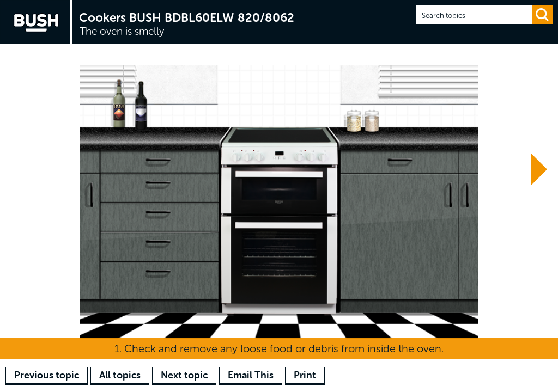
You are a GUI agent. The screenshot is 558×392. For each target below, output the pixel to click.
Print (305, 375)
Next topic (184, 375)
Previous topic (47, 375)
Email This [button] (251, 375)
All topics (120, 375)
